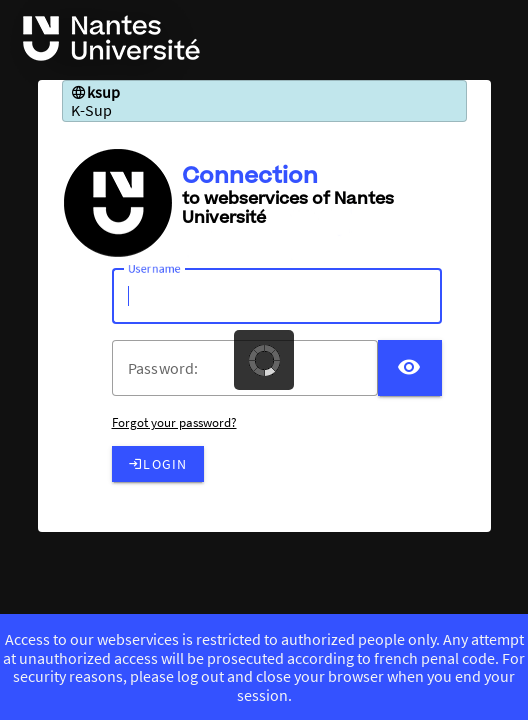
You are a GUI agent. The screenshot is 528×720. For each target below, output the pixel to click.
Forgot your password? (174, 422)
